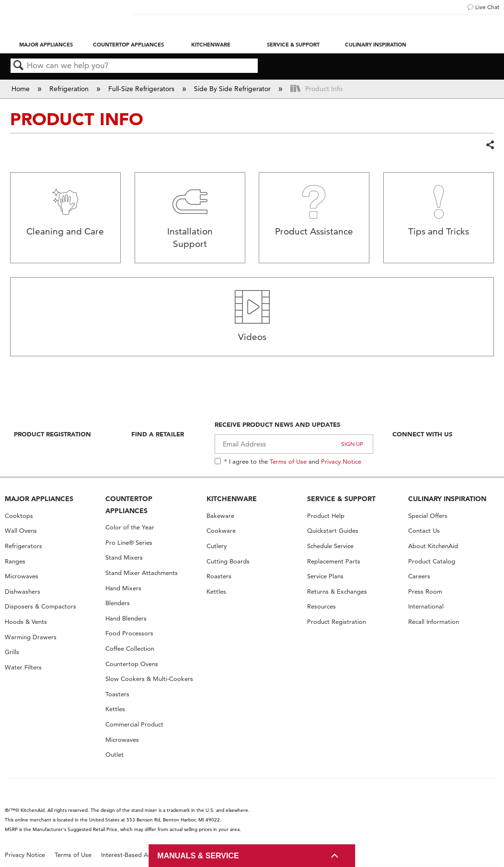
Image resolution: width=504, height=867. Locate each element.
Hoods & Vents (26, 622)
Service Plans (325, 576)
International (426, 606)
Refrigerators (23, 546)
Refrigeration (70, 89)
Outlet (115, 755)
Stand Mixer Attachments (142, 573)
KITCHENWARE (232, 499)
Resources (321, 606)
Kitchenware (211, 45)
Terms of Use (288, 461)
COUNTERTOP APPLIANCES (129, 505)
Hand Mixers (123, 588)
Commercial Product (134, 724)
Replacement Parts (334, 561)
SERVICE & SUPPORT (341, 499)
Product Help (326, 516)
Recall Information (434, 622)
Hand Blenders (126, 618)
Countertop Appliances (128, 45)
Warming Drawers (31, 637)
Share (490, 145)
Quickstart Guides (333, 531)
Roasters (219, 576)
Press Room (425, 592)
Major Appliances (46, 45)
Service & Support (293, 45)
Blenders (118, 603)
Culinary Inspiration (376, 45)
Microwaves (22, 576)
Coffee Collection (130, 649)
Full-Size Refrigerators (142, 89)
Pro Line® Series (129, 543)
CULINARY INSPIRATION (447, 499)
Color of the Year (130, 527)
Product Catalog (432, 561)
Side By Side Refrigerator (233, 89)
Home (22, 89)
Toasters (117, 694)
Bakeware (220, 516)
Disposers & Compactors (40, 606)
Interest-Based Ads (128, 855)
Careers (419, 576)
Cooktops (19, 516)
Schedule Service (330, 546)
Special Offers (428, 516)
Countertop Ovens (132, 664)
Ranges (15, 561)
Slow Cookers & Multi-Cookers (149, 679)
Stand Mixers (124, 557)
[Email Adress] (294, 444)
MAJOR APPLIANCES (39, 499)
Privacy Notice (341, 461)
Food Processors (129, 633)
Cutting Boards (228, 561)
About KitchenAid (433, 546)
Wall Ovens (21, 531)
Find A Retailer (158, 434)
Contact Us (424, 531)
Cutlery (217, 546)
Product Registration (52, 434)
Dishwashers (23, 592)
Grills (12, 652)
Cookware (221, 531)
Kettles (115, 709)
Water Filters (23, 667)
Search (19, 66)
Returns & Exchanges (337, 592)
